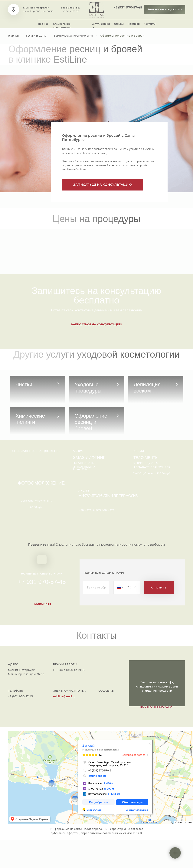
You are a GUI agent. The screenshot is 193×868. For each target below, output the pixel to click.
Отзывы (119, 24)
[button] (165, 9)
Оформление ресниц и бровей (122, 36)
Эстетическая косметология (73, 36)
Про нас (43, 24)
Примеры (134, 24)
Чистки (24, 384)
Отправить (159, 615)
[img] (97, 10)
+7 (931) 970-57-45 (128, 7)
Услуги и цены (36, 36)
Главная (13, 36)
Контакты (150, 24)
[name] (96, 615)
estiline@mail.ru (64, 724)
